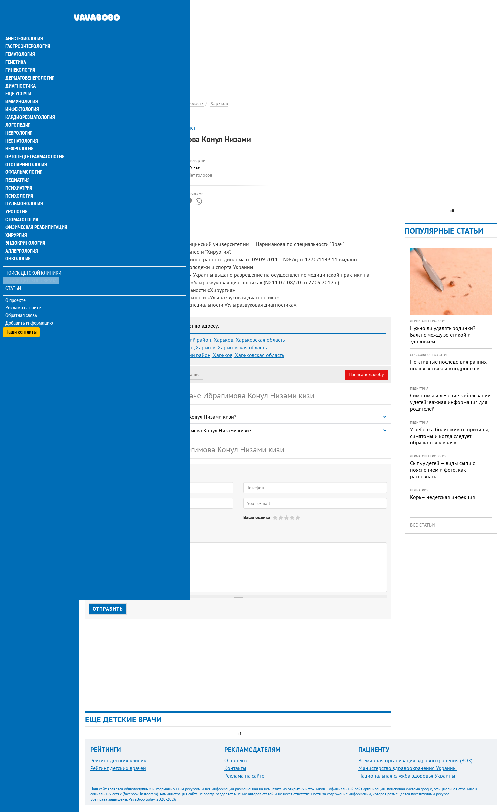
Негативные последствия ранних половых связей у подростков (448, 365)
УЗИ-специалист (176, 128)
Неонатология (21, 127)
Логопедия (17, 111)
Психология (18, 183)
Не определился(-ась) (156, 523)
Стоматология (21, 207)
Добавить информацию (29, 311)
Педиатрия (17, 167)
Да (102, 523)
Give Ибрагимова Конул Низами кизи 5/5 (298, 518)
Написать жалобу (366, 374)
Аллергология (21, 239)
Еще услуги (18, 80)
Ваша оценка (257, 517)
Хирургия (16, 223)
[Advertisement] (238, 46)
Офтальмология (23, 159)
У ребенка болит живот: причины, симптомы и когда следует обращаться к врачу (449, 436)
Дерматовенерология (29, 64)
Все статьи (422, 525)
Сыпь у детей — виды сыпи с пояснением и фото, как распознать (442, 470)
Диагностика (20, 72)
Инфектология (21, 96)
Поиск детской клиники (33, 261)
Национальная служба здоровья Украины (407, 776)
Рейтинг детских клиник (118, 760)
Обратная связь (21, 304)
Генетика (16, 48)
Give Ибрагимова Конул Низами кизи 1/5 (276, 518)
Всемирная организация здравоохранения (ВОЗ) (415, 760)
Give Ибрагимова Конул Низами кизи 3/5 (287, 518)
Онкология (17, 247)
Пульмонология (23, 191)
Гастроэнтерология (27, 32)
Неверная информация (176, 374)
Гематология (20, 40)
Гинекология (20, 56)
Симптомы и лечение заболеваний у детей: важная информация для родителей (450, 402)
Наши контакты (21, 319)
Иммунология (21, 88)
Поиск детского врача (31, 269)
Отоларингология (25, 151)
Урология (16, 199)
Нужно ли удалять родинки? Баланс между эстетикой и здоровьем (443, 335)
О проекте (15, 288)
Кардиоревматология (29, 103)
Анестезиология (23, 24)
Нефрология (19, 135)
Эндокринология (24, 231)
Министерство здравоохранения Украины (407, 768)
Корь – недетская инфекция (442, 497)
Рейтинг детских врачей (118, 768)
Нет (119, 523)
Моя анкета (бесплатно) (117, 374)
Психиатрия (18, 175)
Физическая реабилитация (34, 215)
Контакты (235, 768)
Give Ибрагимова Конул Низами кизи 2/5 (281, 518)
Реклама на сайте (23, 296)
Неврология (18, 119)
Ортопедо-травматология (33, 143)
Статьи (13, 276)
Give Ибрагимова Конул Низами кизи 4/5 (292, 518)
